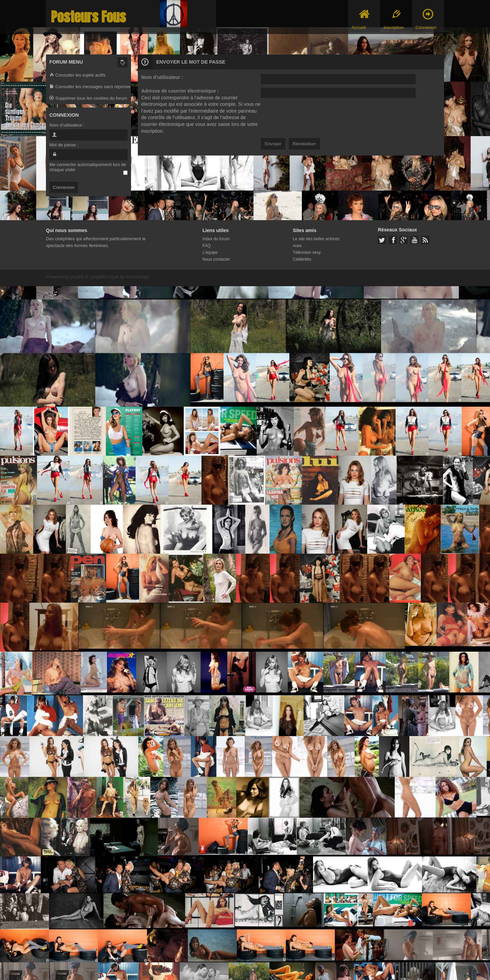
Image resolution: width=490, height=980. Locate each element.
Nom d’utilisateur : (162, 77)
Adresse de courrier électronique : (180, 91)
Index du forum (216, 239)
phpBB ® (79, 277)
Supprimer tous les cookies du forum (88, 99)
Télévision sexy (307, 252)
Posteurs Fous (88, 17)
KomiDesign (138, 277)
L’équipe (210, 252)
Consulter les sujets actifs (77, 75)
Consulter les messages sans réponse (90, 87)
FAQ (207, 246)
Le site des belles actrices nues (316, 242)
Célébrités (302, 259)
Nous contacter (216, 259)
